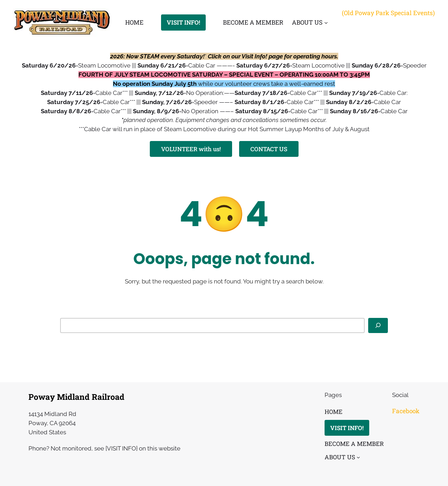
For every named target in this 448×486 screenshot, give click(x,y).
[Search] (378, 325)
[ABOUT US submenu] (326, 23)
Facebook (406, 411)
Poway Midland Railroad (76, 397)
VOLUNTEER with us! (191, 149)
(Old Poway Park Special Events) (388, 13)
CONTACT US (269, 149)
